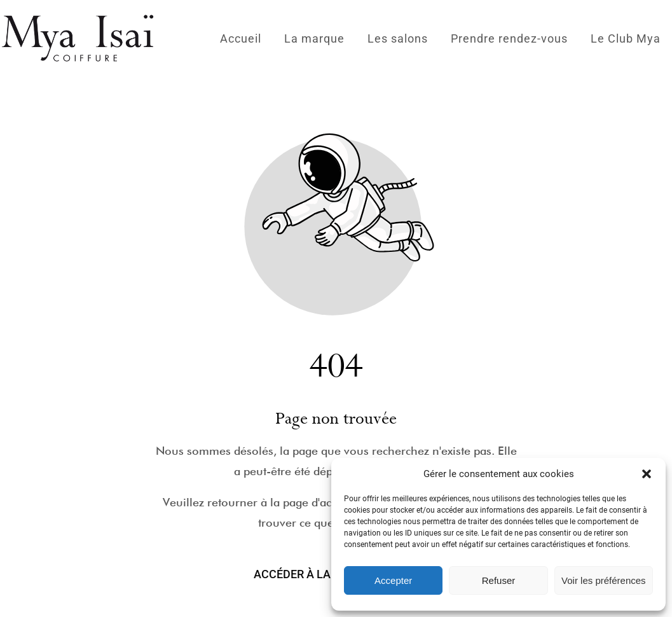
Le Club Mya (626, 38)
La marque (314, 38)
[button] (647, 474)
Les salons (398, 38)
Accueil (241, 38)
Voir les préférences (604, 580)
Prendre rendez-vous (509, 38)
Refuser (499, 580)
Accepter (393, 580)
